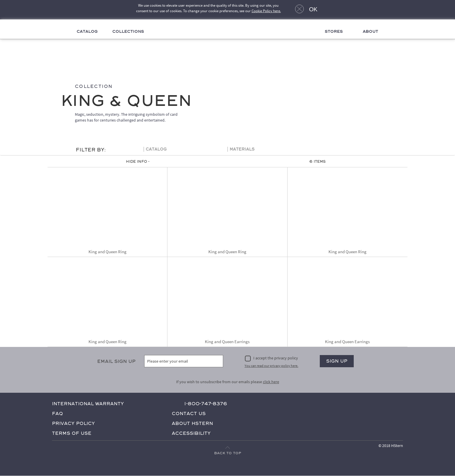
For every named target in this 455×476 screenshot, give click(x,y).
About (372, 32)
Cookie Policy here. (266, 11)
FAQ (57, 413)
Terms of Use (72, 433)
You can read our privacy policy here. (271, 366)
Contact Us (189, 413)
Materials (242, 150)
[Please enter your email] (184, 361)
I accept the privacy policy (276, 358)
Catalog (86, 32)
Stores (335, 32)
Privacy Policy (73, 423)
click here (271, 382)
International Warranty (88, 404)
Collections (127, 32)
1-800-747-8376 (206, 404)
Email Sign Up (116, 362)
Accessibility (191, 433)
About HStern (192, 423)
